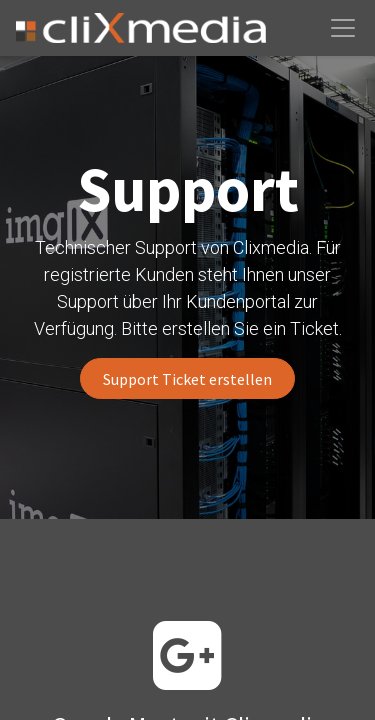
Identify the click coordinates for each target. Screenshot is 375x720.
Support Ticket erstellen (187, 379)
